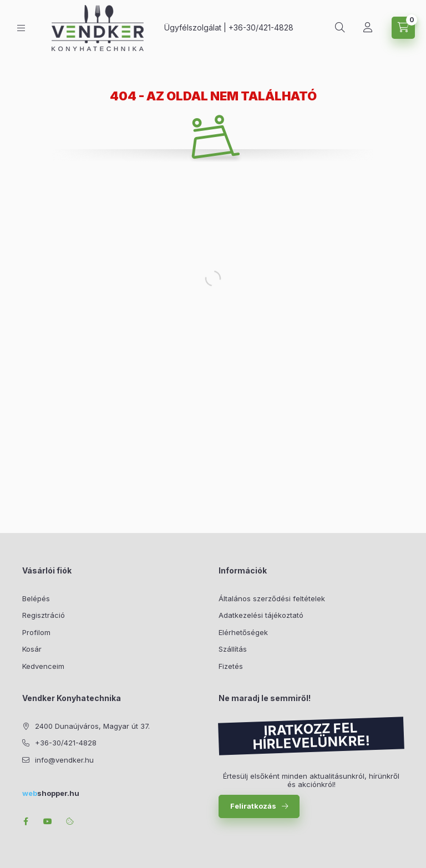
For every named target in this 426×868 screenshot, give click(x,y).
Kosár (32, 649)
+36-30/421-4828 (261, 27)
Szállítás (233, 649)
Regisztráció (44, 615)
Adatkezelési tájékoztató (261, 615)
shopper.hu (51, 793)
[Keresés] (340, 28)
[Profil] (368, 28)
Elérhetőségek (243, 632)
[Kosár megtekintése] (403, 28)
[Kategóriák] (21, 28)
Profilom (36, 632)
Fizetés (231, 666)
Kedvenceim (43, 666)
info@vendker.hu (64, 760)
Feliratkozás (253, 806)
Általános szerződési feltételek (272, 598)
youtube (48, 821)
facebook (26, 821)
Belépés (36, 598)
